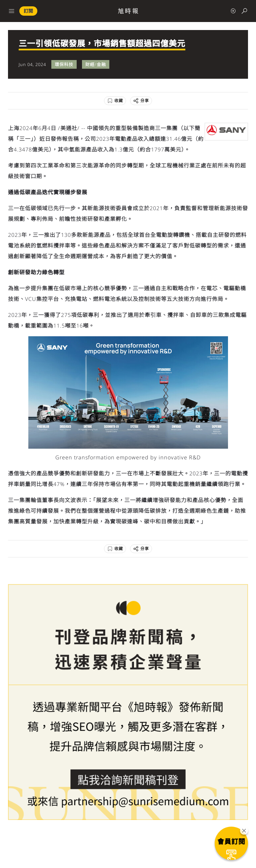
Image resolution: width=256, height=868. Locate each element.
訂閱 (28, 11)
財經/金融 (96, 64)
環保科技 (64, 64)
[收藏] (115, 101)
